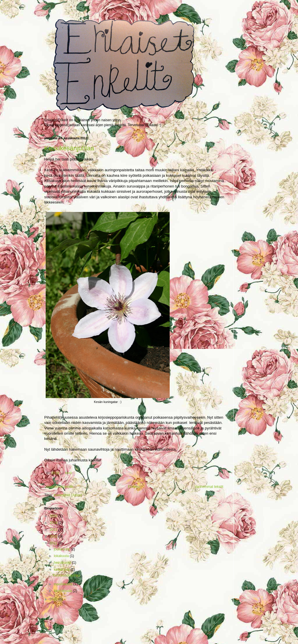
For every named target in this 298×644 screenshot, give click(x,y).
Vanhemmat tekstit (209, 487)
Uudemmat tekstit (59, 487)
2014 (54, 523)
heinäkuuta (63, 563)
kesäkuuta (62, 570)
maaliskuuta (64, 584)
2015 (54, 516)
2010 (54, 599)
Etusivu (134, 487)
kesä (69, 473)
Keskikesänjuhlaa (69, 148)
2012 (54, 536)
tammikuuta (63, 591)
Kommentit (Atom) (68, 495)
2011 (54, 543)
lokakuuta (62, 556)
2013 (54, 530)
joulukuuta (62, 549)
